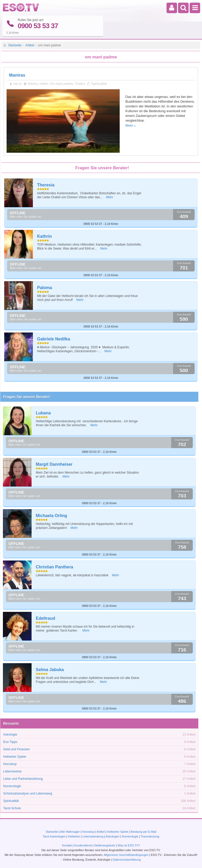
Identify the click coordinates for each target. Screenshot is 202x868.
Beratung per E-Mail (143, 832)
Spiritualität (99, 83)
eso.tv (18, 83)
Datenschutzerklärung (127, 860)
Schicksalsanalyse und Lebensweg (28, 793)
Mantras (17, 75)
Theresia (46, 185)
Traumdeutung (150, 836)
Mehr (129, 125)
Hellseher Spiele (15, 756)
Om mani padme (61, 83)
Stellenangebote (105, 845)
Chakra (80, 83)
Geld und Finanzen (16, 749)
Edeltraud (46, 618)
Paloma (45, 287)
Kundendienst (83, 845)
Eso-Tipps (10, 742)
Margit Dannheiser (54, 464)
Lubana (43, 413)
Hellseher (74, 836)
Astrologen (113, 836)
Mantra (33, 83)
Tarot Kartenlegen (54, 836)
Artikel (30, 45)
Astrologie (10, 734)
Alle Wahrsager (70, 832)
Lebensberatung (93, 836)
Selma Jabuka (50, 669)
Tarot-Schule (12, 808)
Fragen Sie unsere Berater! (27, 396)
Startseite (15, 45)
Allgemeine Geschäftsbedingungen (126, 855)
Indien (44, 83)
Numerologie (12, 786)
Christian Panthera (54, 567)
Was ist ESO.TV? (129, 845)
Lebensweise (12, 771)
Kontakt (67, 845)
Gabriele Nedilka (54, 339)
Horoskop (10, 764)
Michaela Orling (51, 515)
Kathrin (44, 236)
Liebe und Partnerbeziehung (23, 778)
